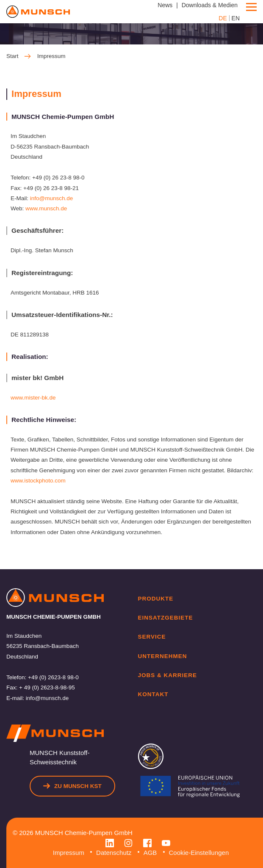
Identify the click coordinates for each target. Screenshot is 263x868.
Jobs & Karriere (168, 675)
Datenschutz (114, 853)
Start (19, 56)
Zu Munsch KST (72, 786)
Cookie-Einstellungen (199, 853)
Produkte (156, 599)
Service (152, 637)
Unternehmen (163, 656)
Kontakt (153, 694)
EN (236, 18)
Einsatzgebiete (166, 618)
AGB (150, 853)
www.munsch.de (46, 208)
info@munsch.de (52, 198)
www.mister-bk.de (33, 398)
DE (223, 18)
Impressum (69, 853)
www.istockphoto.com (38, 481)
